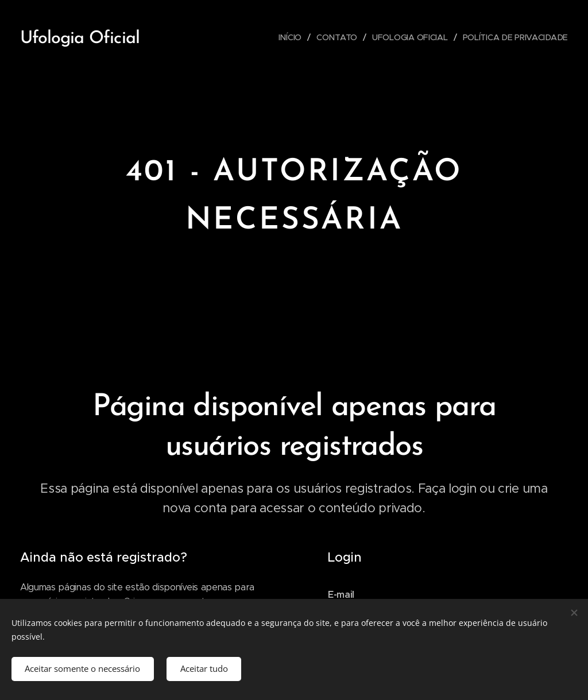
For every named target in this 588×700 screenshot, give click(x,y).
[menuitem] (291, 37)
